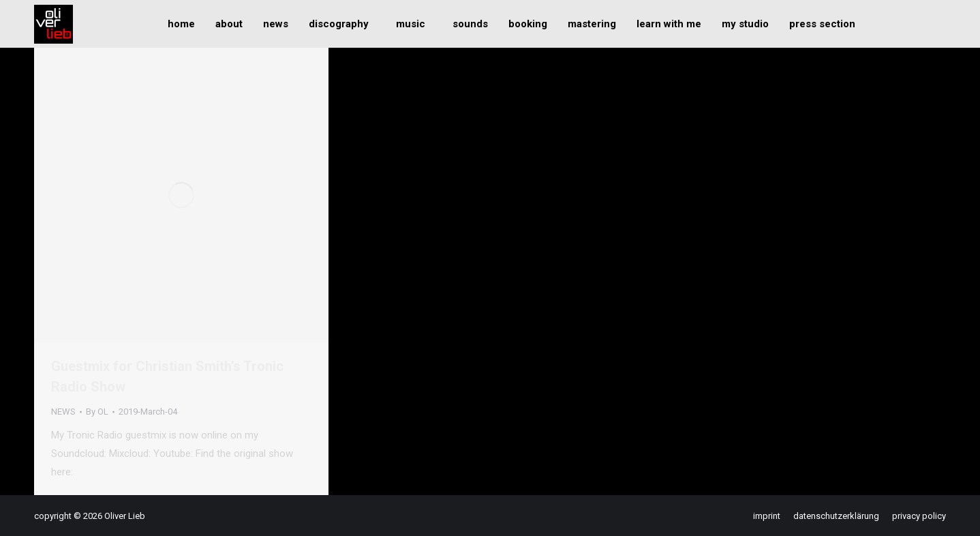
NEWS (63, 412)
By (97, 412)
